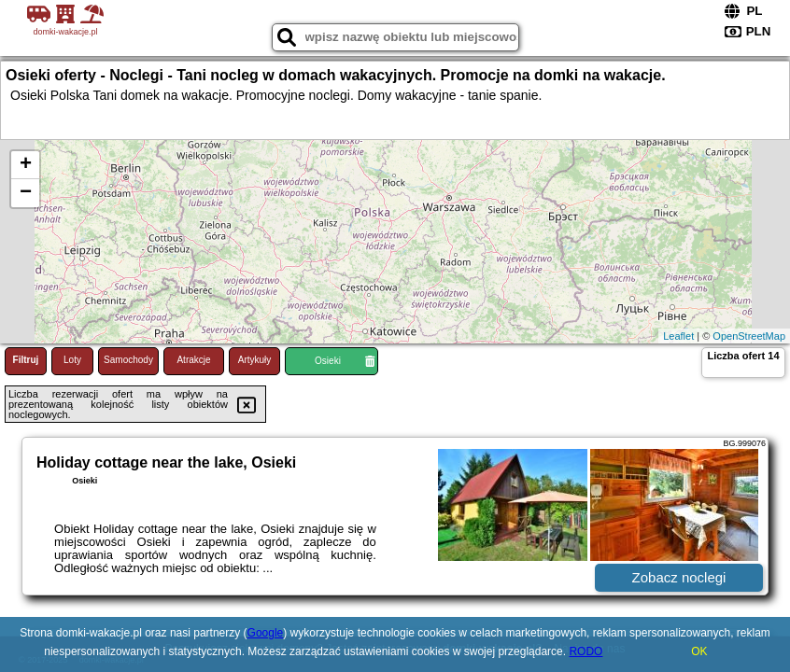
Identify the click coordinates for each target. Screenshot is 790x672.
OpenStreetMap (749, 336)
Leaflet (678, 336)
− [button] (26, 193)
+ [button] (26, 165)
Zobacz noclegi (679, 577)
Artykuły (255, 360)
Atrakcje (193, 360)
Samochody (128, 360)
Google (266, 633)
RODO (585, 651)
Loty (72, 360)
